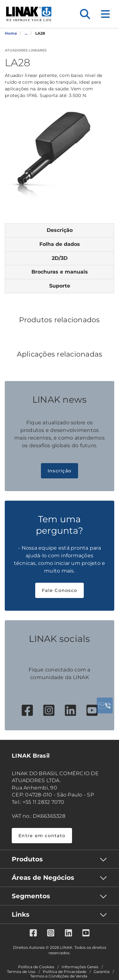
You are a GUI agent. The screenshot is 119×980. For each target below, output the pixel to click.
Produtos (27, 859)
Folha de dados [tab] (60, 244)
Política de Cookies (36, 967)
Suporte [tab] (60, 286)
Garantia (102, 972)
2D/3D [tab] (60, 258)
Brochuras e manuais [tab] (60, 272)
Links (21, 914)
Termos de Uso (21, 972)
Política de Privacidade (65, 972)
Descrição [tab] (60, 230)
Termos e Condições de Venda (59, 976)
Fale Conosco (60, 590)
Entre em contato (42, 836)
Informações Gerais (80, 967)
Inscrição (60, 471)
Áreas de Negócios (43, 878)
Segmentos (31, 896)
